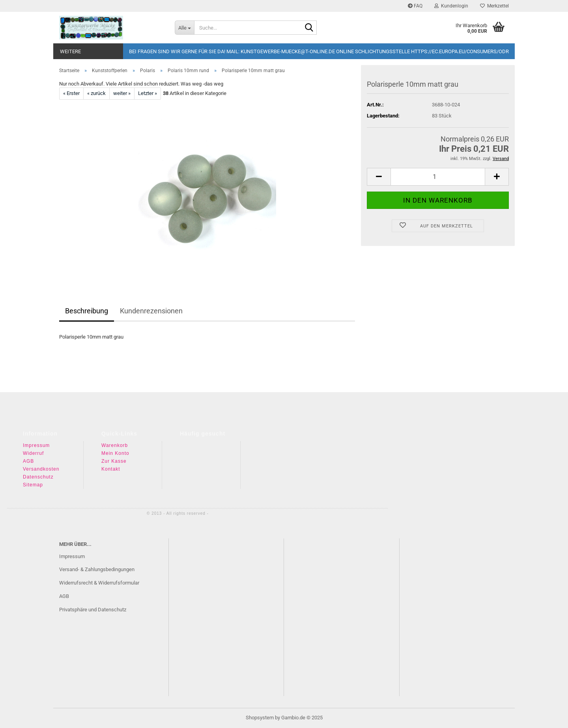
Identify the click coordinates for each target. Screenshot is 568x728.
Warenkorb (115, 445)
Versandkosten (41, 469)
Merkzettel (494, 6)
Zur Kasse (114, 461)
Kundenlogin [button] (451, 6)
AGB (28, 461)
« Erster (71, 93)
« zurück (96, 93)
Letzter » (148, 93)
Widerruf (33, 453)
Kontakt (111, 469)
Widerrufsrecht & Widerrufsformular (99, 583)
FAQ (415, 6)
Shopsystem (260, 718)
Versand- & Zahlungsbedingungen (97, 569)
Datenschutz (38, 477)
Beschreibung (87, 311)
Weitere (70, 51)
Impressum (36, 445)
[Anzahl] (438, 177)
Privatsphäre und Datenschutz (93, 610)
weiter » (122, 93)
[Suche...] (184, 28)
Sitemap (33, 485)
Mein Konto (115, 453)
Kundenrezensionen (151, 311)
